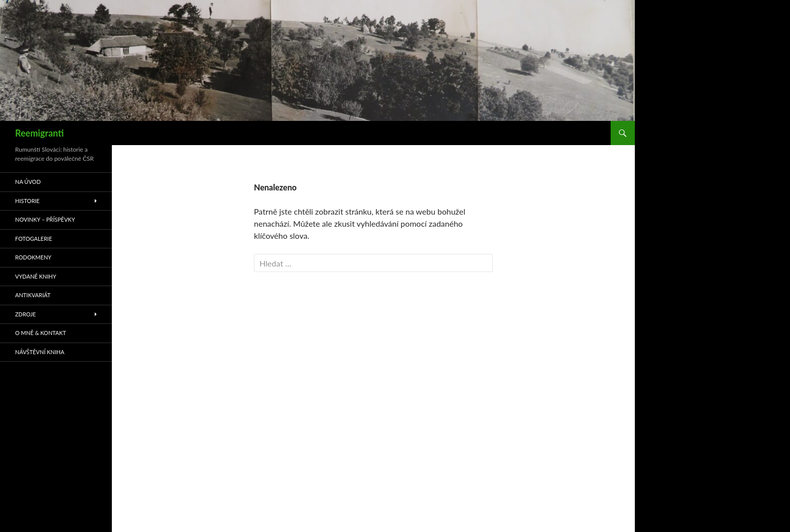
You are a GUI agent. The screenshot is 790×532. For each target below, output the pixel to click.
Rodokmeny (33, 257)
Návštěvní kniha (40, 352)
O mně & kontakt (41, 333)
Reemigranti (40, 133)
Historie (27, 201)
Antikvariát (33, 295)
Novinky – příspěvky (45, 219)
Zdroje (25, 314)
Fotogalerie (34, 239)
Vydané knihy (36, 276)
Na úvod (28, 182)
